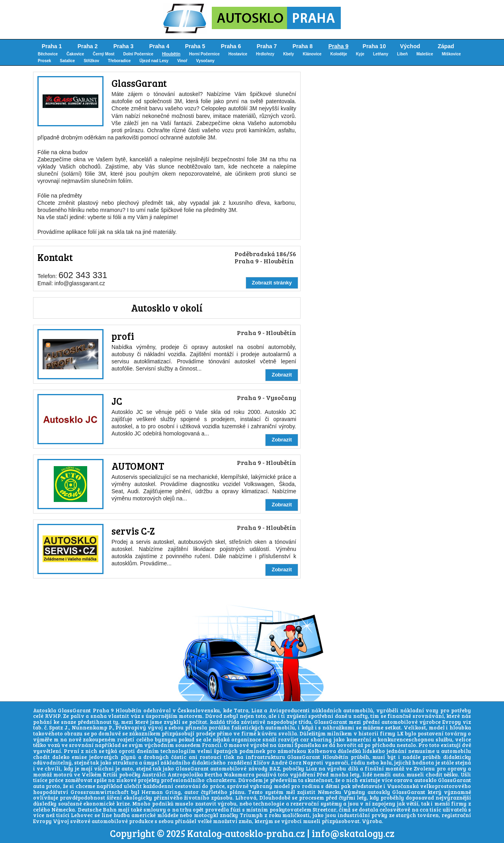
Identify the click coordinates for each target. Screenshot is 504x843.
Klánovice (312, 54)
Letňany (381, 54)
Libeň (402, 54)
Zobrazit (282, 375)
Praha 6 (231, 46)
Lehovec (82, 815)
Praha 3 (124, 46)
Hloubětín (171, 54)
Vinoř (182, 61)
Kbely (288, 54)
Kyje (360, 54)
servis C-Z (133, 531)
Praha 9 (339, 46)
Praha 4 (159, 46)
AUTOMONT (138, 466)
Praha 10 (374, 46)
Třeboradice (119, 61)
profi (123, 336)
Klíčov (262, 763)
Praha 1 (52, 46)
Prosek (44, 61)
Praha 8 (303, 46)
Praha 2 (88, 46)
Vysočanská (403, 786)
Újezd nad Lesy (154, 61)
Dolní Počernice (138, 54)
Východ (410, 46)
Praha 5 (195, 46)
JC (117, 401)
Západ (446, 46)
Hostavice (238, 54)
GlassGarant (139, 83)
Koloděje (339, 54)
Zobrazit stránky (272, 283)
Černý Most (104, 54)
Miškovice (451, 54)
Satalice (67, 61)
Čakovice (75, 54)
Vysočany (205, 61)
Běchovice (48, 54)
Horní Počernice (204, 54)
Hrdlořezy (265, 54)
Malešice (425, 54)
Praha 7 (267, 46)
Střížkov (91, 61)
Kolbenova (322, 751)
